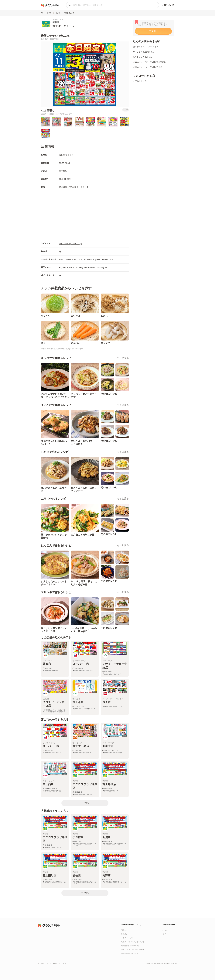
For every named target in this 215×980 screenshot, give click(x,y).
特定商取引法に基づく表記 (130, 946)
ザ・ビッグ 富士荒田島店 (144, 52)
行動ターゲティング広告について (133, 942)
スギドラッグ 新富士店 (143, 57)
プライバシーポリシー (129, 938)
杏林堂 (56, 22)
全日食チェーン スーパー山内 (146, 47)
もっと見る (123, 358)
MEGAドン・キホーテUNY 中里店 (148, 67)
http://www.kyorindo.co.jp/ (70, 244)
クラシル (165, 930)
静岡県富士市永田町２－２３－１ (74, 187)
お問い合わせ (168, 5)
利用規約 (124, 934)
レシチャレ (165, 934)
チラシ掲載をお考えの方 (130, 954)
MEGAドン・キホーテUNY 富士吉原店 (149, 62)
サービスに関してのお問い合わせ (133, 950)
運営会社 (124, 930)
